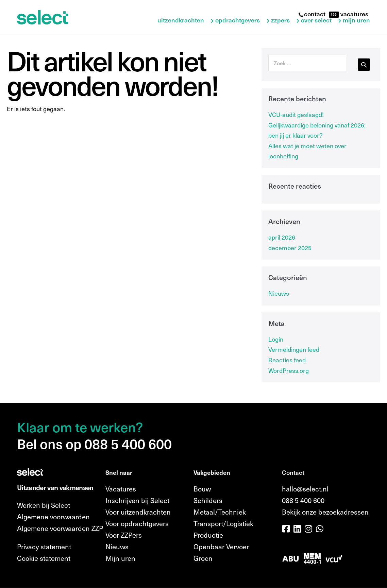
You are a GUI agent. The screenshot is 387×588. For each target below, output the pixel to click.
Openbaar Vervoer (221, 547)
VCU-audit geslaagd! (296, 114)
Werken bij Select (44, 505)
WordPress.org (289, 370)
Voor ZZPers (124, 535)
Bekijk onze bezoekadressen (325, 512)
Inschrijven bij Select (137, 500)
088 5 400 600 (303, 500)
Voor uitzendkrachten (138, 512)
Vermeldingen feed (294, 349)
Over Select (316, 20)
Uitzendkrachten (181, 20)
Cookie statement (44, 558)
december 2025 (290, 248)
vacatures (354, 14)
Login (276, 339)
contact (312, 14)
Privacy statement (44, 547)
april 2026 (282, 237)
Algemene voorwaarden (53, 517)
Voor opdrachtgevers (137, 523)
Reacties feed (287, 360)
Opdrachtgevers (238, 20)
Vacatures (121, 489)
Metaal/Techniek (220, 512)
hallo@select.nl (305, 489)
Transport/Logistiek (223, 523)
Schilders (208, 500)
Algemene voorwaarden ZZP (60, 528)
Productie (208, 535)
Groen (203, 558)
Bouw (202, 489)
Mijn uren (356, 20)
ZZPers (280, 20)
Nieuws (279, 293)
